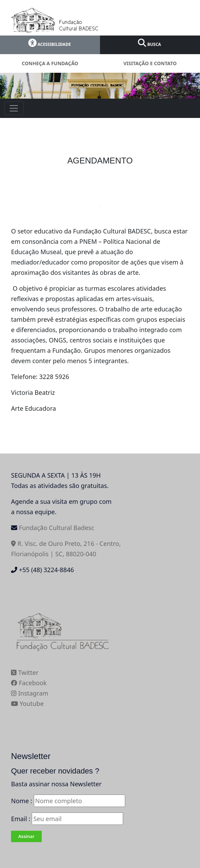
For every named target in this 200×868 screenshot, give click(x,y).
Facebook (29, 683)
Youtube (27, 704)
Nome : (22, 801)
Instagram (30, 693)
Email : (67, 819)
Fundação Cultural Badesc (57, 528)
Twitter (25, 672)
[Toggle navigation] (14, 108)
